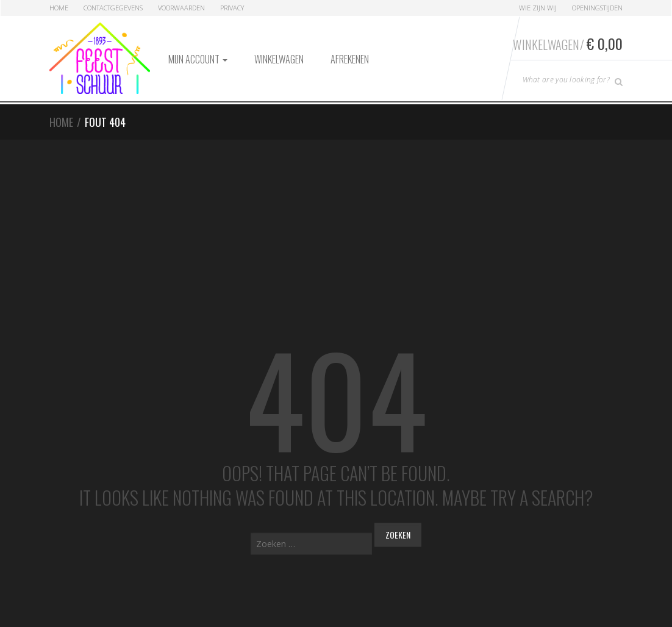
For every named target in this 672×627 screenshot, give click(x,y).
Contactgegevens (113, 8)
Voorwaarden (181, 8)
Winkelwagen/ (568, 43)
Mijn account (198, 59)
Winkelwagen (279, 59)
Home (59, 8)
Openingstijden (597, 8)
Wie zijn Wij (538, 8)
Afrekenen (350, 59)
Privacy (232, 8)
